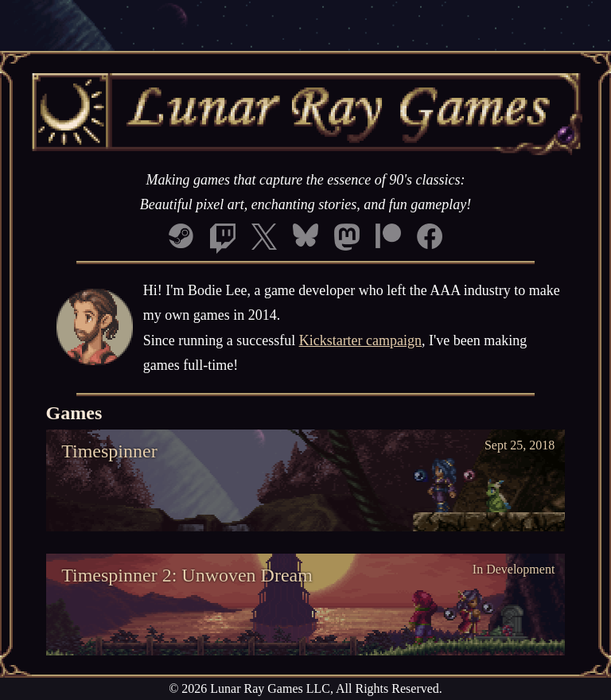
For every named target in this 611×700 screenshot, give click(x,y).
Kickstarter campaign (360, 340)
